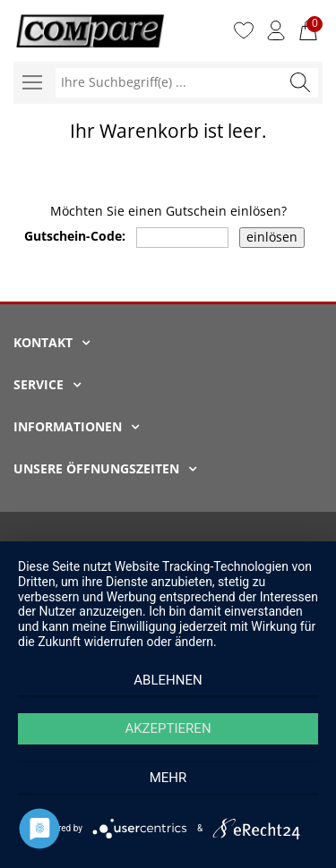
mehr (168, 778)
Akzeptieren (168, 728)
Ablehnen (168, 680)
